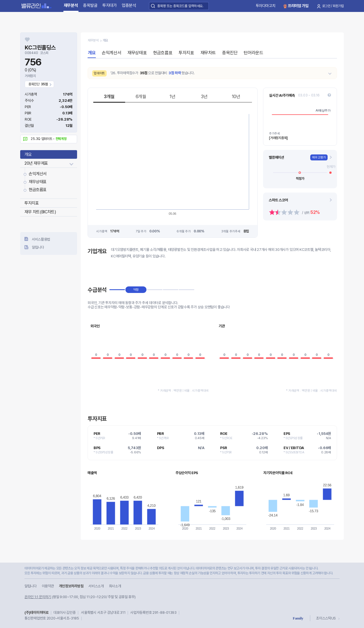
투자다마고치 (266, 6)
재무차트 (208, 53)
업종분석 (129, 5)
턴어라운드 (253, 53)
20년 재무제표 (36, 163)
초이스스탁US (326, 618)
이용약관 (48, 586)
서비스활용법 (41, 239)
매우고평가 (319, 157)
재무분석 (71, 5)
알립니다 (38, 247)
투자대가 (110, 5)
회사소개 (115, 586)
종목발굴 (90, 5)
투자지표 (32, 203)
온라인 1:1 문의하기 (38, 597)
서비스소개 (96, 586)
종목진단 (230, 53)
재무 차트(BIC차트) (40, 212)
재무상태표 (38, 182)
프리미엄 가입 (298, 6)
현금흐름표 (38, 190)
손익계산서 (38, 174)
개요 (28, 154)
